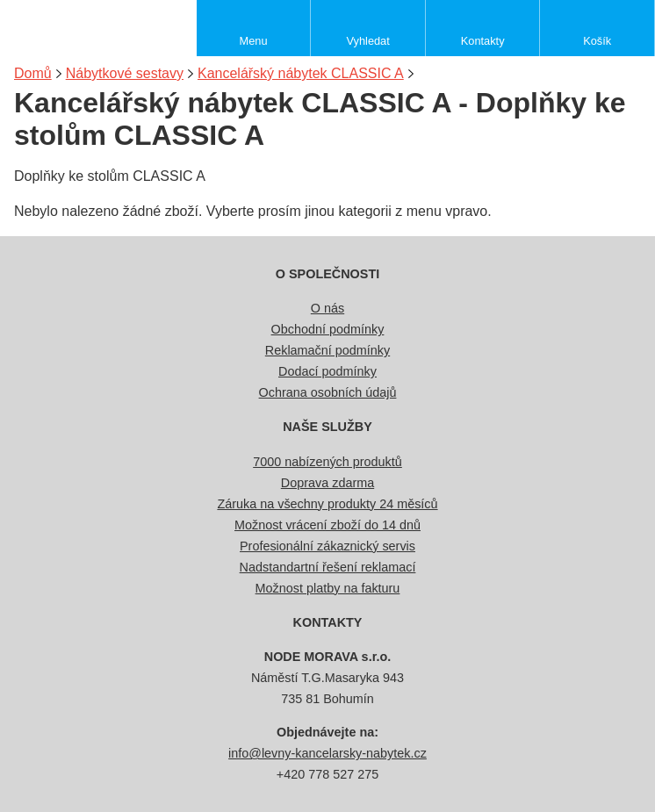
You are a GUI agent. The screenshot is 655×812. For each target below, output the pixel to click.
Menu (254, 41)
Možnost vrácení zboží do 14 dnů (327, 525)
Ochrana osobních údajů (328, 392)
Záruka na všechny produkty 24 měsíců (327, 504)
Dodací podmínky (327, 371)
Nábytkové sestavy (125, 73)
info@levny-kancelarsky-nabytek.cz (327, 753)
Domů (33, 73)
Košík (597, 41)
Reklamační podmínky (327, 350)
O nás (327, 308)
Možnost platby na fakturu (328, 588)
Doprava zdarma (327, 483)
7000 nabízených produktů (327, 462)
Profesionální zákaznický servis (327, 546)
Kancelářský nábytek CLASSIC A (301, 73)
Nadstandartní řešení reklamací (328, 567)
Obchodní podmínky (328, 329)
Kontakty (483, 41)
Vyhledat (367, 41)
